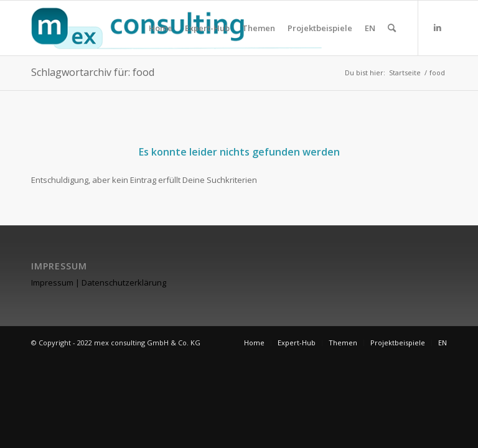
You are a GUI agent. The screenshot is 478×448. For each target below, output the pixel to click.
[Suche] (392, 28)
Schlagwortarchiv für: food (93, 72)
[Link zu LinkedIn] (438, 27)
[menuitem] (161, 28)
